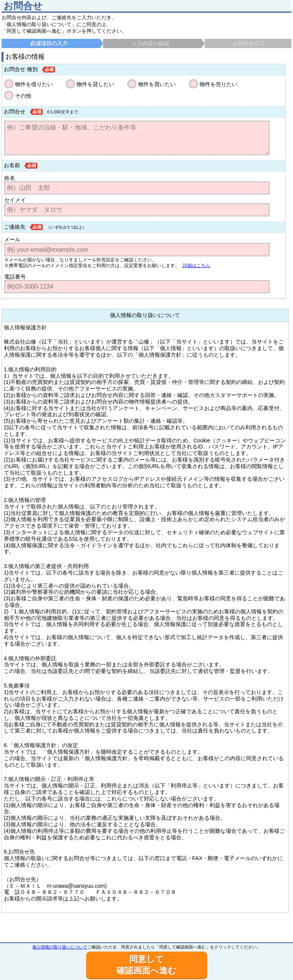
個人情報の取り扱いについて (60, 947)
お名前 (12, 165)
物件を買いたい (157, 84)
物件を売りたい (218, 84)
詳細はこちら (196, 266)
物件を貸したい (95, 84)
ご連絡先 (15, 227)
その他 (23, 96)
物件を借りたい (34, 84)
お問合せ (15, 111)
